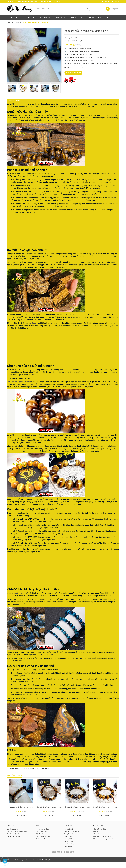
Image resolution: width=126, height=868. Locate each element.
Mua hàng (21, 821)
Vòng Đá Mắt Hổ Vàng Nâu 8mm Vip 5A (21, 813)
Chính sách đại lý (99, 837)
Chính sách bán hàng (100, 835)
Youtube (58, 2)
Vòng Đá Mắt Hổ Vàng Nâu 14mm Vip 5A (105, 813)
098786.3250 (12, 2)
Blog (109, 18)
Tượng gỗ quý (69, 852)
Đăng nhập (106, 2)
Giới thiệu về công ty (13, 835)
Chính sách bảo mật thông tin (102, 842)
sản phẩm (112, 9)
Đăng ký (116, 2)
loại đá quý (35, 325)
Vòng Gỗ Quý (29, 18)
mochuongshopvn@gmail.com (29, 2)
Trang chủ (14, 18)
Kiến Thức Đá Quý (41, 840)
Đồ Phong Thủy (69, 850)
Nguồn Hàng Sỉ (40, 845)
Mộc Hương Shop (79, 41)
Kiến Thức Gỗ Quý (41, 837)
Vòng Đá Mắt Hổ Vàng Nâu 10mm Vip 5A (49, 813)
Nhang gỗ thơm (95, 18)
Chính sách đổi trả (99, 840)
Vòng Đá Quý (60, 18)
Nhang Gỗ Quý (69, 845)
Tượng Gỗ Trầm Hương (72, 837)
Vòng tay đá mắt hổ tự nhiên (21, 385)
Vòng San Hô (45, 18)
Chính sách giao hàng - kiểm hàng (104, 845)
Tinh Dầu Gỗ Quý (70, 842)
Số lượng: (68, 67)
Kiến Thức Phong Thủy (43, 842)
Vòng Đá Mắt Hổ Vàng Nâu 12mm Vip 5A (77, 813)
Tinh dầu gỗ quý (77, 18)
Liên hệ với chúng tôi (13, 842)
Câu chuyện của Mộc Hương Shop (18, 837)
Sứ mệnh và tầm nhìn (14, 840)
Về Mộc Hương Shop (42, 835)
